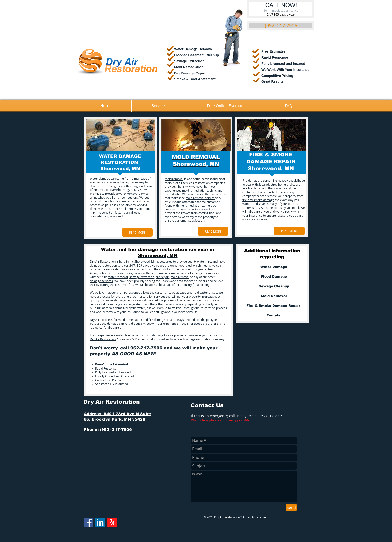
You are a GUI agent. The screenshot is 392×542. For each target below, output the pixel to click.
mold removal (180, 277)
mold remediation (194, 190)
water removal (118, 277)
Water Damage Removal (193, 49)
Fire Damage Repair (190, 73)
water (201, 261)
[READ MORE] (137, 232)
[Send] (291, 508)
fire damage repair (161, 320)
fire (209, 261)
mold (222, 261)
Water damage (100, 178)
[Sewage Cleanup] (274, 286)
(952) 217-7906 (116, 430)
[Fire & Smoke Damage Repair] (273, 306)
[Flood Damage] (274, 277)
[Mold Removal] (274, 296)
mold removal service (200, 198)
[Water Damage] (274, 267)
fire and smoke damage (258, 200)
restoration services (119, 269)
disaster (203, 292)
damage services (101, 281)
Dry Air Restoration (103, 261)
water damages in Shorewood (126, 300)
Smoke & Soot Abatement (195, 79)
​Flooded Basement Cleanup (196, 55)
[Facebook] (88, 522)
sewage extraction (142, 277)
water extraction (190, 300)
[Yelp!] (112, 522)
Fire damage (251, 180)
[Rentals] (273, 315)
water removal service (133, 194)
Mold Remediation (189, 67)
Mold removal (174, 179)
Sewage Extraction (189, 61)
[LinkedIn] (100, 522)
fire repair (162, 277)
